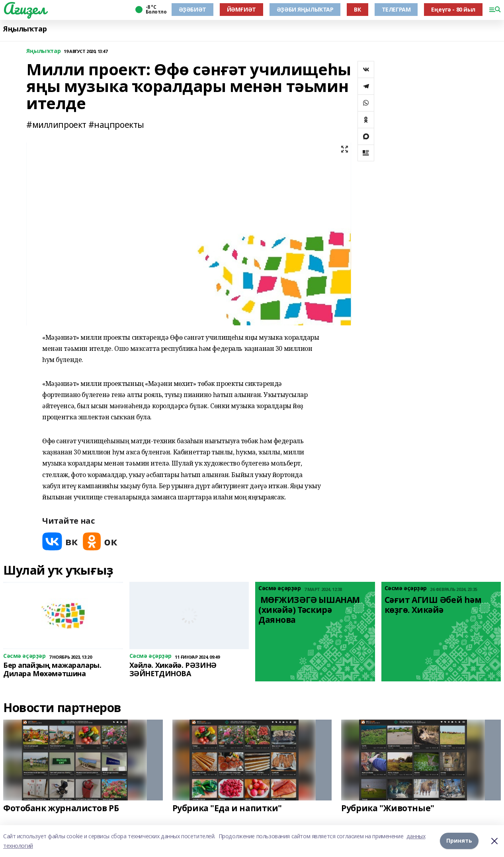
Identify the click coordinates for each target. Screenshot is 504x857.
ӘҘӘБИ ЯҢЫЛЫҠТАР (305, 9)
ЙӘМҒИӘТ (241, 9)
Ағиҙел (24, 8)
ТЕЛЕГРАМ (396, 9)
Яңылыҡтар (25, 29)
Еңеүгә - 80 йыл (453, 9)
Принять (459, 841)
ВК (357, 9)
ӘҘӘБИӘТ (192, 9)
